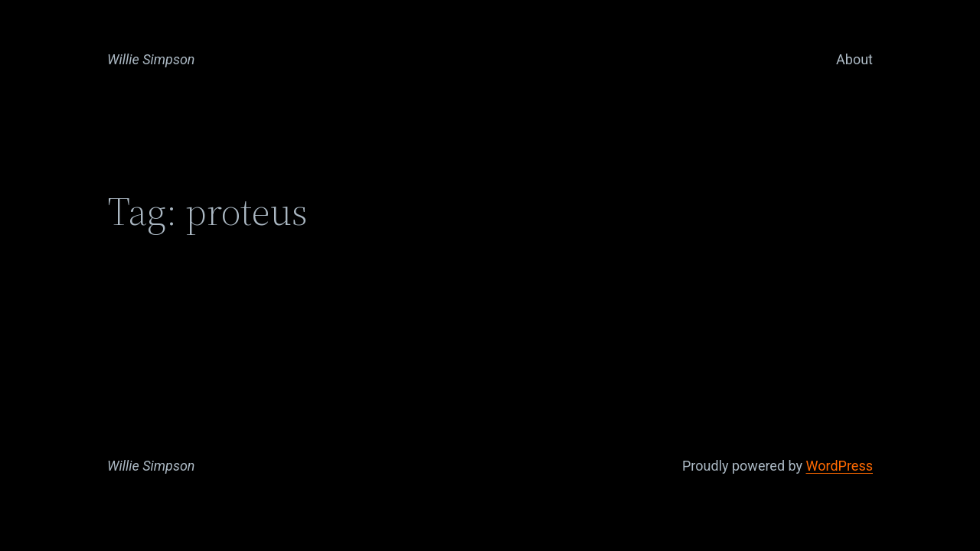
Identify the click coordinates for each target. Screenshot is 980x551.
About (854, 59)
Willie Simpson (151, 59)
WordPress (840, 466)
